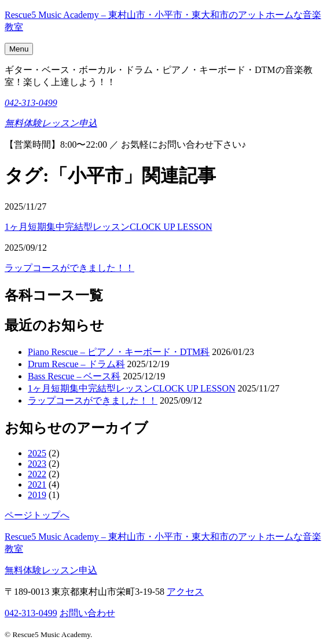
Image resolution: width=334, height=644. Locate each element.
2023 (37, 464)
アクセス (185, 592)
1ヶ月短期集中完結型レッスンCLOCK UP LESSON (109, 227)
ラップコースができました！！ (69, 268)
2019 (37, 495)
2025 (37, 453)
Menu (19, 49)
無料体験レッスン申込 (51, 123)
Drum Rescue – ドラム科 (76, 364)
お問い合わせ (87, 613)
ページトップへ (37, 515)
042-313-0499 (31, 103)
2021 (37, 484)
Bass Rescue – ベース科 (74, 376)
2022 (37, 474)
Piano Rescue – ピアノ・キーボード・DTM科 (119, 352)
